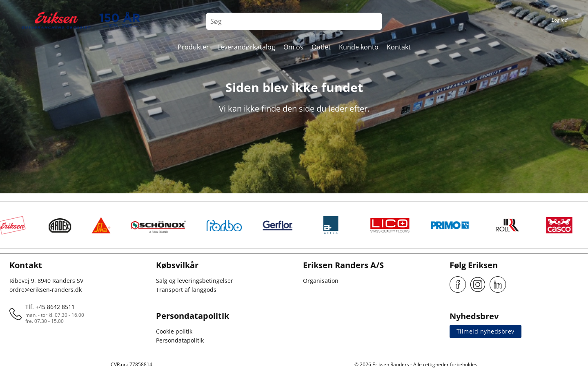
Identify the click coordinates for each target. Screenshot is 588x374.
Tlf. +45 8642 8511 (50, 307)
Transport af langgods (186, 290)
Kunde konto (359, 47)
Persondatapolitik (180, 340)
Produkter (193, 47)
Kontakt (399, 47)
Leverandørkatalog (246, 47)
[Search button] (373, 21)
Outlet (321, 47)
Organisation (321, 281)
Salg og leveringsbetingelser (195, 281)
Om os (293, 47)
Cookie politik (174, 331)
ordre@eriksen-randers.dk (46, 290)
